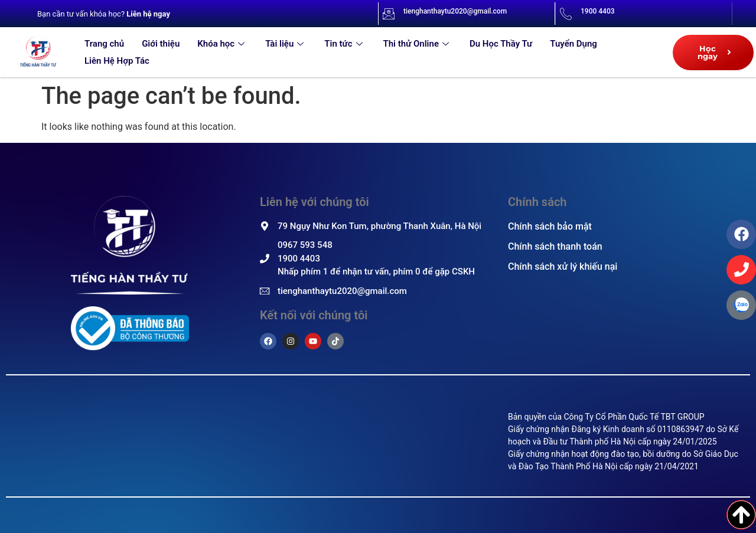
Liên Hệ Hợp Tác (117, 61)
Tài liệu (286, 44)
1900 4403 (598, 11)
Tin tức (345, 44)
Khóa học (222, 44)
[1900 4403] (566, 14)
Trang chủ (104, 44)
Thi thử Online (418, 44)
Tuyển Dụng (573, 44)
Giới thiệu (161, 44)
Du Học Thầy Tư (501, 44)
